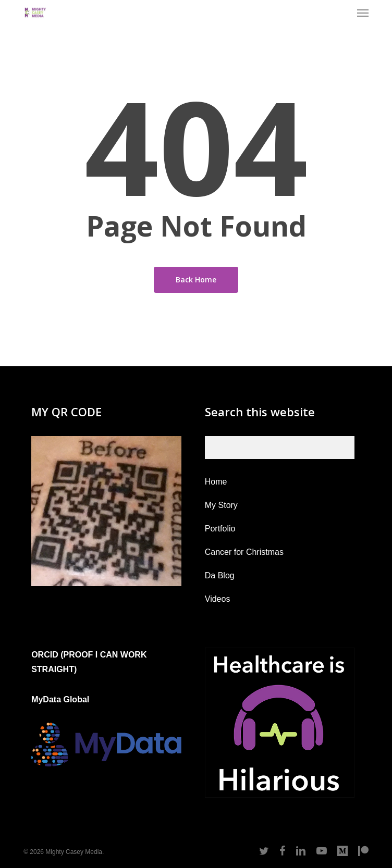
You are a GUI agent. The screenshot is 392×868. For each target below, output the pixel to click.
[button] (363, 13)
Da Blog (220, 575)
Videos (218, 599)
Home (216, 482)
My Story (221, 505)
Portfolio (220, 529)
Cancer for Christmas (244, 552)
